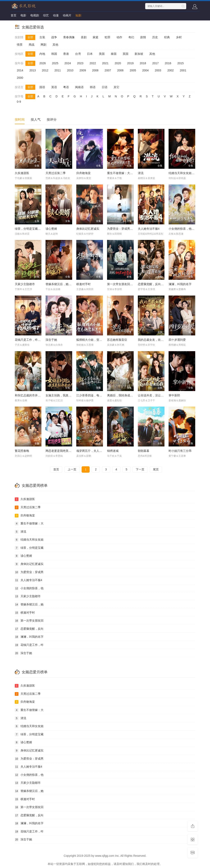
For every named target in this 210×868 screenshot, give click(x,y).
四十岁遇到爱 (177, 340)
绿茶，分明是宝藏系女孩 (31, 229)
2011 (58, 70)
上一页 (72, 469)
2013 (33, 70)
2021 (105, 63)
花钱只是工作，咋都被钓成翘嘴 (35, 340)
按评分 (52, 120)
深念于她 (51, 340)
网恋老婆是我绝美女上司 (61, 451)
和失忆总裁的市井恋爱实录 (32, 395)
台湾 (78, 54)
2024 (68, 63)
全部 (30, 37)
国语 (42, 87)
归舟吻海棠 (83, 173)
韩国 (54, 54)
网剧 (43, 45)
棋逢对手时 (83, 284)
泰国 (114, 54)
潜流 (141, 173)
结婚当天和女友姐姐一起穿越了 (189, 173)
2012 (45, 70)
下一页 (140, 469)
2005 (133, 70)
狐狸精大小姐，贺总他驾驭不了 (96, 340)
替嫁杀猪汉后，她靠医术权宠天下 (67, 284)
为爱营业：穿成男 (29, 572)
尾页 (156, 469)
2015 (181, 63)
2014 (20, 70)
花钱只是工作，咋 (29, 645)
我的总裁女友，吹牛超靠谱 (155, 340)
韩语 (93, 87)
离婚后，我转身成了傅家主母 (126, 395)
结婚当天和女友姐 (29, 540)
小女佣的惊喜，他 (29, 588)
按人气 (36, 120)
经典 (167, 37)
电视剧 (35, 15)
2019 (130, 63)
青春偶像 (69, 37)
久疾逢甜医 (22, 173)
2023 (80, 63)
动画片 (67, 15)
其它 (116, 87)
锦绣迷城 (113, 451)
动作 (119, 37)
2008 (95, 70)
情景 (20, 45)
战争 (54, 37)
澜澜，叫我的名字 (180, 284)
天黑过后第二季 (56, 173)
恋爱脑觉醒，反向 (29, 629)
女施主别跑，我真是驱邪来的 (64, 395)
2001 (183, 70)
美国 (102, 54)
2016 (168, 63)
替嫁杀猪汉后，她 (29, 605)
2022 (93, 63)
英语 (54, 87)
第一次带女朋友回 (29, 621)
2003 (158, 70)
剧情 (143, 37)
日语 (105, 87)
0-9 (19, 102)
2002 (171, 70)
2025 (55, 63)
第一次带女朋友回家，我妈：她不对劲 (131, 284)
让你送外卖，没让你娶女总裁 (156, 395)
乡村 (179, 37)
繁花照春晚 (22, 451)
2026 (43, 63)
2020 (118, 63)
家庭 (96, 37)
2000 (20, 78)
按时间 (20, 120)
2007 (108, 70)
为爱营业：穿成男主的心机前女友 (129, 229)
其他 (55, 45)
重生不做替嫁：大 (29, 524)
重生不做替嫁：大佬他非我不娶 (127, 173)
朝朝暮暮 (144, 451)
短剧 (78, 15)
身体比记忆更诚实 (88, 229)
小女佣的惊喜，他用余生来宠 (187, 229)
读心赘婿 (51, 229)
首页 (14, 15)
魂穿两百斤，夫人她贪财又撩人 (96, 451)
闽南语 (79, 87)
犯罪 (107, 37)
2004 (146, 70)
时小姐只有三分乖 (180, 451)
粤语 (66, 87)
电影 (23, 15)
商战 (32, 45)
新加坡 (139, 54)
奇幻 (131, 37)
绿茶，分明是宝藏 (29, 548)
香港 (66, 54)
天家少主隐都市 (25, 284)
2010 (70, 70)
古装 (42, 37)
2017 (155, 63)
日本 (90, 54)
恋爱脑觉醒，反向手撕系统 (155, 284)
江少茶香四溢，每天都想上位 (95, 395)
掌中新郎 (174, 395)
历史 (155, 37)
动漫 (56, 15)
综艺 (46, 15)
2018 (143, 63)
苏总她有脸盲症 (117, 340)
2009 (83, 70)
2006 (120, 70)
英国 (126, 54)
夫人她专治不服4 (149, 229)
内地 (42, 54)
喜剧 (84, 37)
